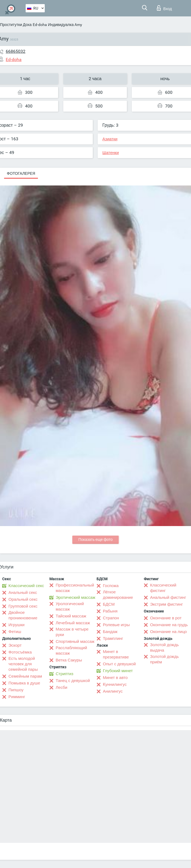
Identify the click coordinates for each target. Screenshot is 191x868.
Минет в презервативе (116, 654)
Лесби (62, 687)
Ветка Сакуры (69, 660)
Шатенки (111, 153)
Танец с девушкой (73, 681)
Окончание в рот (166, 618)
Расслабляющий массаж (71, 651)
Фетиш (15, 632)
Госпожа (111, 586)
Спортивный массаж (75, 641)
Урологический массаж (70, 606)
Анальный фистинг (168, 597)
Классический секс (26, 586)
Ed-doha (40, 25)
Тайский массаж (71, 616)
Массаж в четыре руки (72, 632)
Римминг (17, 697)
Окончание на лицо (168, 632)
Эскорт (15, 645)
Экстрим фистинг (166, 604)
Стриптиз (65, 674)
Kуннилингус (115, 684)
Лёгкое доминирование (118, 595)
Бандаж (110, 632)
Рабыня (110, 611)
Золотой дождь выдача (164, 648)
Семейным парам (25, 676)
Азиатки (110, 139)
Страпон (111, 618)
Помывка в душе (24, 683)
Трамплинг (113, 638)
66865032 (16, 51)
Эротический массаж (75, 597)
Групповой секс (23, 606)
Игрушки (17, 625)
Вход (164, 8)
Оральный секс (23, 599)
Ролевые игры (116, 625)
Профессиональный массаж (75, 588)
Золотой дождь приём (164, 659)
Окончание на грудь (169, 625)
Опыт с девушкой (119, 664)
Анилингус (113, 691)
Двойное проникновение (23, 615)
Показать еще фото (95, 539)
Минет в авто (115, 678)
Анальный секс (23, 593)
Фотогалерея (21, 173)
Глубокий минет (118, 671)
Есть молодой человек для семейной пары (23, 664)
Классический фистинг (163, 588)
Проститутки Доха (16, 25)
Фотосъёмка (20, 652)
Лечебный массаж (73, 623)
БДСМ (109, 604)
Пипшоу (16, 690)
